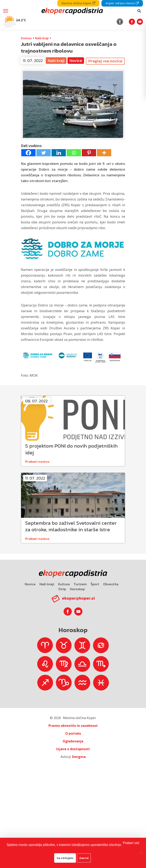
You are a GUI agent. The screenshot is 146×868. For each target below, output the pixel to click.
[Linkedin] (59, 153)
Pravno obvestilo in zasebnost (73, 726)
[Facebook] (28, 153)
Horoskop (77, 589)
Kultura (64, 584)
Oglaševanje (73, 741)
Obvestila (111, 584)
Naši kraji (42, 38)
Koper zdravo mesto (122, 3)
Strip (62, 589)
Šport (95, 584)
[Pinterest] (89, 153)
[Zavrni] (141, 853)
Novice (76, 61)
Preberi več (131, 843)
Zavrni (84, 858)
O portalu (73, 733)
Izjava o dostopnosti (73, 749)
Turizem (80, 584)
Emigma (79, 757)
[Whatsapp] (74, 153)
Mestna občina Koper (78, 3)
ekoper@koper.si (78, 598)
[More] (104, 153)
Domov (26, 38)
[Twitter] (44, 153)
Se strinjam (65, 858)
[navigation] (73, 15)
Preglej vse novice (105, 61)
